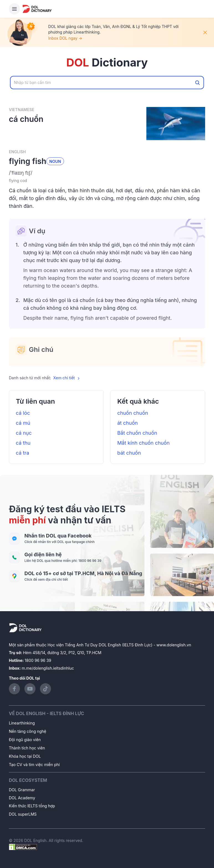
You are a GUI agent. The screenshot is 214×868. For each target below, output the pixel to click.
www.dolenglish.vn (174, 645)
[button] (107, 173)
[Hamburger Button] (14, 9)
